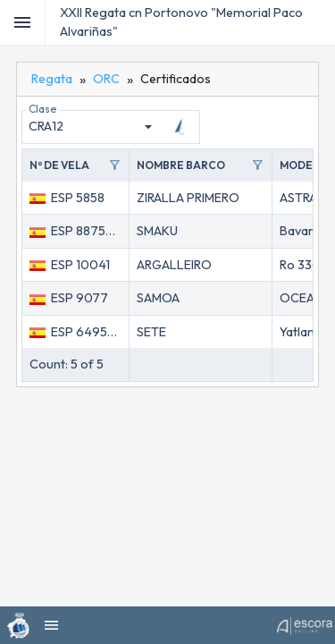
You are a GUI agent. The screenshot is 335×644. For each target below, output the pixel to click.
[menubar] (319, 22)
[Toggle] (23, 22)
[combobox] (93, 127)
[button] (75, 165)
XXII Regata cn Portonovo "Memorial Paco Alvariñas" (181, 22)
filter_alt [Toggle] (114, 165)
